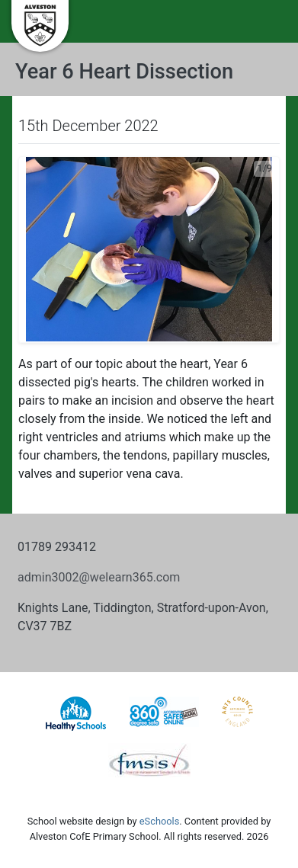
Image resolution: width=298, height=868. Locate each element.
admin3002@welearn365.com (99, 577)
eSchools (159, 821)
